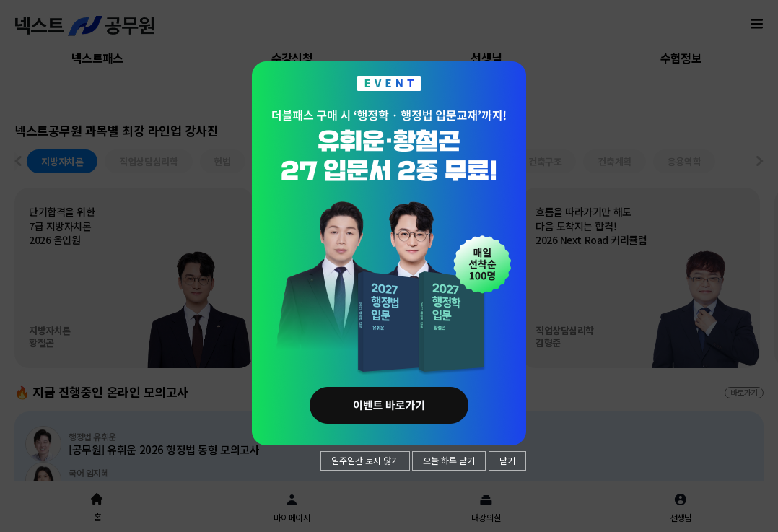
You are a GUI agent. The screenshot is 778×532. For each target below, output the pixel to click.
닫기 (507, 460)
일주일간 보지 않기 (365, 460)
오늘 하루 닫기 (449, 460)
